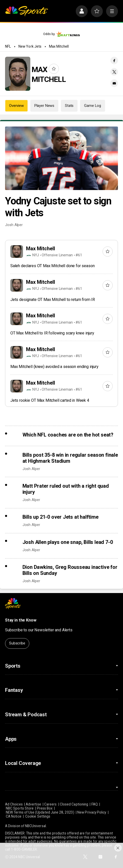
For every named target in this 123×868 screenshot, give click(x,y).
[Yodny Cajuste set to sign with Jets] (62, 158)
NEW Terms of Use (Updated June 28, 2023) (40, 812)
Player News (44, 106)
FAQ (95, 804)
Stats (69, 106)
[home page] (27, 11)
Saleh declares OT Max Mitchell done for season (53, 266)
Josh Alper (14, 225)
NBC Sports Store (20, 808)
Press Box (45, 808)
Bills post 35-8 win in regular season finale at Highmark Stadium (70, 458)
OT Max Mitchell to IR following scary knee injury (52, 333)
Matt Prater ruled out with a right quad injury (66, 489)
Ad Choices (14, 804)
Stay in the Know (21, 620)
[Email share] (114, 83)
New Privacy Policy (92, 812)
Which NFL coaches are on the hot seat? (68, 435)
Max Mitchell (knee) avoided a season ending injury (54, 367)
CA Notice (14, 816)
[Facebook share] (114, 60)
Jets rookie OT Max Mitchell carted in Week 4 (50, 400)
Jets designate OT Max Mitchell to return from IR (53, 300)
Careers (50, 804)
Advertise (33, 804)
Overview (16, 106)
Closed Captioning (74, 804)
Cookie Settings (38, 816)
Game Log (93, 106)
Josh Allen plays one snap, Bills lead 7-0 (68, 542)
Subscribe (17, 643)
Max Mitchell (59, 46)
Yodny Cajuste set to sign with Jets (58, 207)
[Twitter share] (114, 72)
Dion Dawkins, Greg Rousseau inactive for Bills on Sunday (70, 570)
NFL (8, 46)
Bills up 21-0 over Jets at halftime (60, 517)
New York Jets (30, 46)
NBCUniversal (35, 826)
